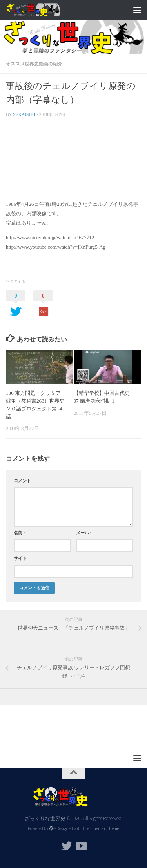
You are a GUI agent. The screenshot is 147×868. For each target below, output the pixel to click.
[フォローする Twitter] (67, 846)
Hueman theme (105, 828)
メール (84, 533)
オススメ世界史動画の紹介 (34, 64)
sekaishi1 (24, 114)
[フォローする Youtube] (81, 846)
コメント (22, 481)
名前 (19, 533)
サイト (20, 558)
